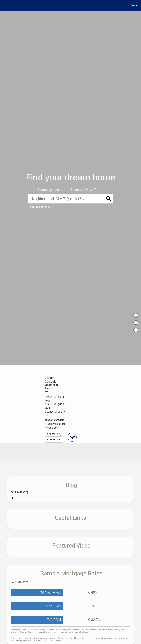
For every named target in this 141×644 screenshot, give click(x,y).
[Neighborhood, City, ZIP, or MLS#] (71, 199)
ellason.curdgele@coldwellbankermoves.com (55, 424)
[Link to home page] (4, 5)
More (134, 5)
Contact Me (54, 439)
